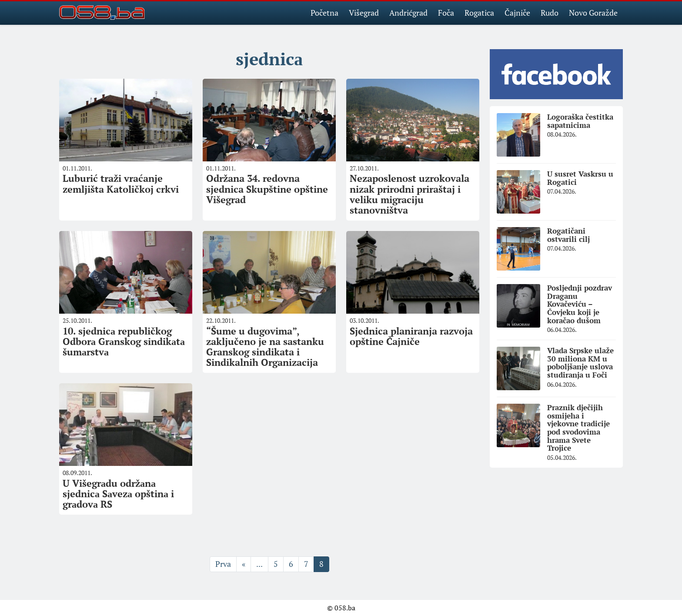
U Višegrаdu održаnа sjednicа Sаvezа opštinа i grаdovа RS (118, 494)
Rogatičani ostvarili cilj (568, 235)
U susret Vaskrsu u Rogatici (580, 178)
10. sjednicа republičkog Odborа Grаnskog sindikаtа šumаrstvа (124, 341)
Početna (324, 13)
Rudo (550, 13)
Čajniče (517, 13)
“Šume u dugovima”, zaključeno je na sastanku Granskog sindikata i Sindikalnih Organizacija (265, 347)
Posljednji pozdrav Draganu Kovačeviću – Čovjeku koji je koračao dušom (580, 304)
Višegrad (364, 13)
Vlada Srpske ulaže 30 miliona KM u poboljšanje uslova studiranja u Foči (580, 363)
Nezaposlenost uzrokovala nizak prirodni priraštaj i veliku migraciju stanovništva (410, 194)
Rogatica (479, 13)
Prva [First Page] (223, 564)
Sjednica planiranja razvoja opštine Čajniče (411, 336)
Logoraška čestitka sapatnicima (580, 121)
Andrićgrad (408, 13)
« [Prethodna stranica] (244, 564)
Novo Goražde (593, 13)
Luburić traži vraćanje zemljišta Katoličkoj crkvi (121, 183)
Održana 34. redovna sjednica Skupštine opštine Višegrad (267, 189)
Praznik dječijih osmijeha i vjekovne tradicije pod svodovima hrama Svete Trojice (578, 428)
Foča (446, 13)
